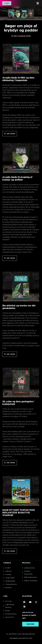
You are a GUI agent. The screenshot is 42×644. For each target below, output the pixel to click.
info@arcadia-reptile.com (21, 638)
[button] (31, 3)
